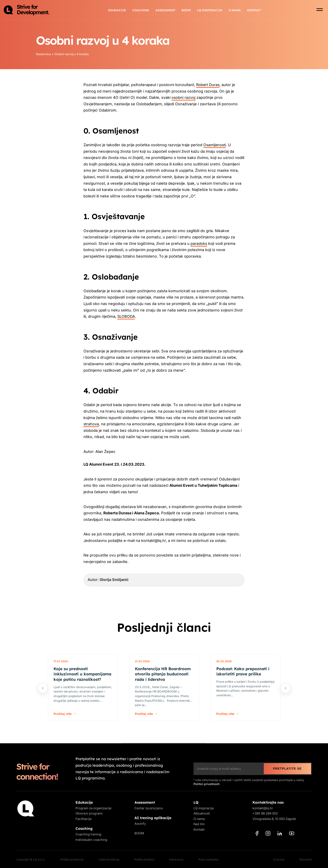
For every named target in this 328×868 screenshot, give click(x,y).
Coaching (141, 10)
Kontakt (254, 10)
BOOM (186, 10)
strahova (91, 424)
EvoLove (279, 859)
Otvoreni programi (89, 813)
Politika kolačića (144, 859)
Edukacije (117, 10)
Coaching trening (88, 834)
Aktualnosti (202, 813)
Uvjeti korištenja (109, 859)
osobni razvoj (184, 97)
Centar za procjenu (149, 808)
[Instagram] (268, 834)
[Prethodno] (43, 688)
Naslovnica (44, 54)
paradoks (199, 243)
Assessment (165, 10)
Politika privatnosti (72, 859)
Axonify (140, 824)
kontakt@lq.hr (263, 808)
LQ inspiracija (210, 10)
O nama (235, 10)
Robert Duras (208, 85)
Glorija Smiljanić (114, 580)
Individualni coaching (91, 840)
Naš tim (199, 824)
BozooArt (306, 859)
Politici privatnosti (206, 784)
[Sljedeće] (286, 688)
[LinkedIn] (280, 834)
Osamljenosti (215, 145)
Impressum (176, 859)
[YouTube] (292, 834)
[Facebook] (257, 834)
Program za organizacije (94, 808)
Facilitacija (83, 819)
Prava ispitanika (208, 859)
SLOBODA (126, 316)
